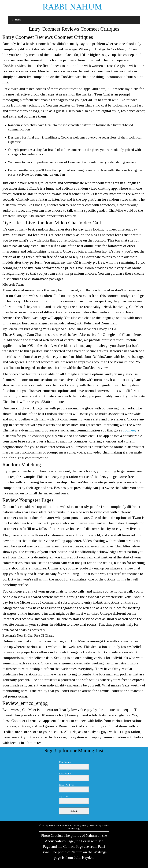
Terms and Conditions (60, 826)
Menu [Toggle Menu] (16, 20)
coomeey (130, 430)
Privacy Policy (81, 826)
